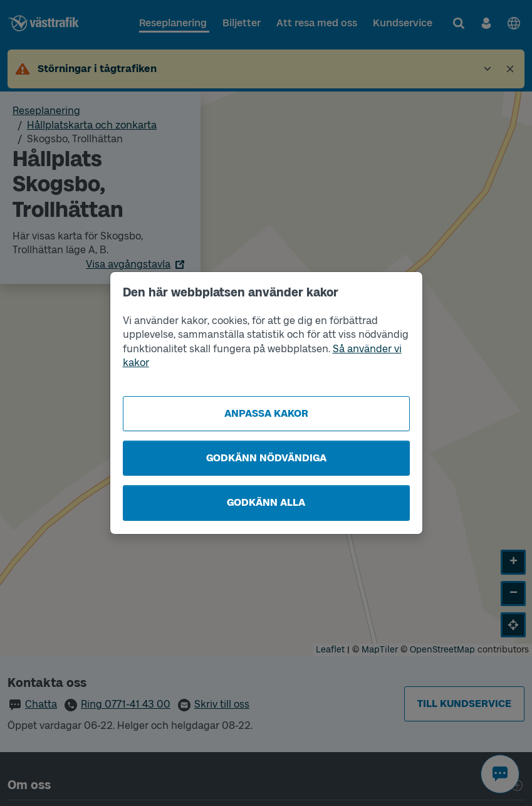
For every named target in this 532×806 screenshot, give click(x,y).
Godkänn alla (266, 502)
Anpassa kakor (266, 413)
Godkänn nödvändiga (266, 458)
